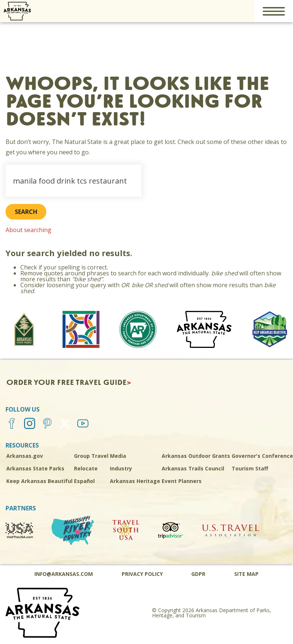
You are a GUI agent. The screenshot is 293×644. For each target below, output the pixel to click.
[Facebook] (14, 423)
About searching (28, 230)
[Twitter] (67, 423)
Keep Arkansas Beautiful (39, 481)
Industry (121, 468)
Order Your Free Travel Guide (66, 383)
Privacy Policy (142, 574)
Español (84, 481)
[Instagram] (31, 423)
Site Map (246, 574)
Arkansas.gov (25, 456)
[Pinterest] (49, 423)
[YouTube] (85, 423)
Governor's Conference (262, 456)
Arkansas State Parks (35, 468)
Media (118, 456)
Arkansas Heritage (135, 481)
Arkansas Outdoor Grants (196, 456)
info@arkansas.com (64, 574)
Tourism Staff (250, 468)
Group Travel (91, 456)
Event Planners (182, 481)
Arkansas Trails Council (193, 468)
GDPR (198, 574)
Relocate (86, 468)
